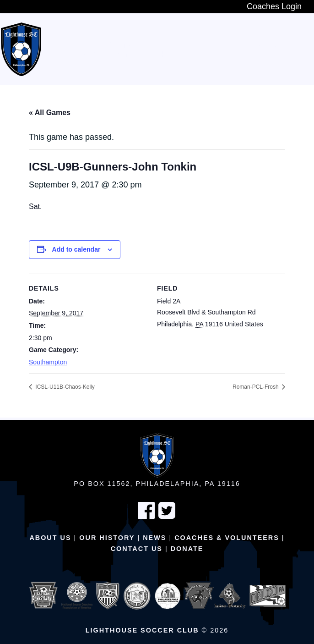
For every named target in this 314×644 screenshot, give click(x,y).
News (154, 538)
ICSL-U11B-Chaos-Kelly (64, 387)
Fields (175, 54)
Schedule (131, 54)
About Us (50, 538)
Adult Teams (74, 54)
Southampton (48, 362)
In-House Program (189, 45)
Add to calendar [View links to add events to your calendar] (76, 249)
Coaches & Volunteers (227, 538)
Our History (107, 538)
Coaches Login (274, 6)
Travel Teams (268, 45)
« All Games (50, 113)
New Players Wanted (93, 45)
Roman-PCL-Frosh (256, 387)
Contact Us (137, 549)
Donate (187, 549)
